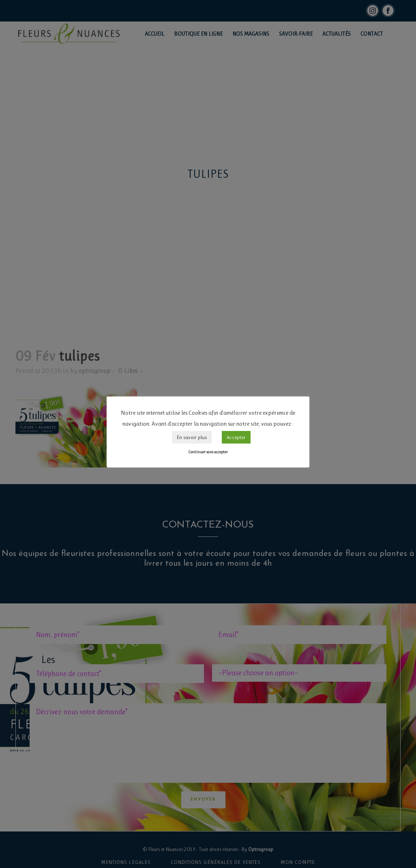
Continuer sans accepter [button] (208, 452)
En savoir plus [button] (192, 437)
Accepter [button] (236, 437)
